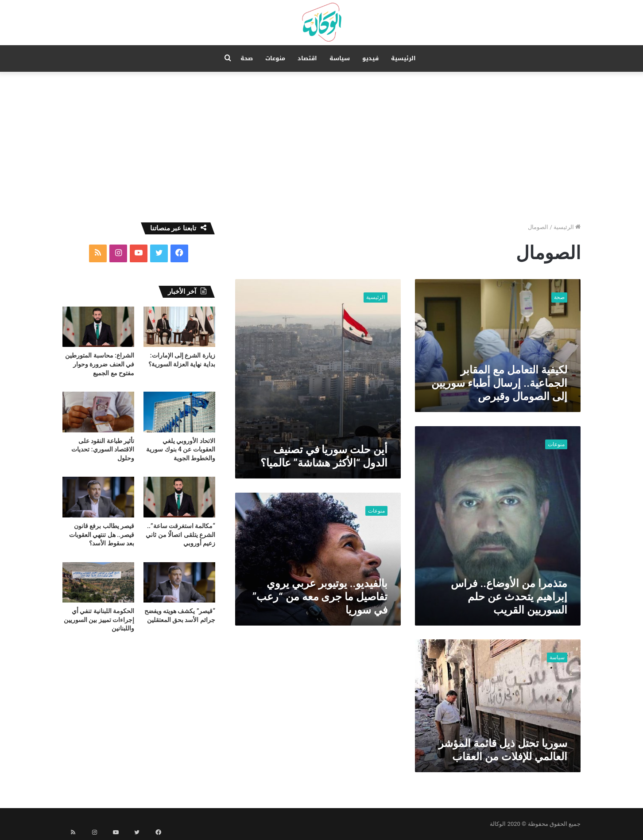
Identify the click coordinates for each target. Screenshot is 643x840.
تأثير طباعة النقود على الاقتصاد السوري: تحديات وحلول (103, 449)
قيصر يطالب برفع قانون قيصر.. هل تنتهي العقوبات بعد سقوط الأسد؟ (102, 535)
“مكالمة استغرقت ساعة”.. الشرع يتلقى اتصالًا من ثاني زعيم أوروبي (180, 535)
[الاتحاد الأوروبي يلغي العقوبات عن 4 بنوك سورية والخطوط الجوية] (179, 412)
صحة (247, 58)
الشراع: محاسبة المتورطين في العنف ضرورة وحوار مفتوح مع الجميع (100, 364)
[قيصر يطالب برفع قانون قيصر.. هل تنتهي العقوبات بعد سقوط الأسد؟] (98, 497)
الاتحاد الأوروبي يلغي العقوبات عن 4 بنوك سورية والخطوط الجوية (181, 449)
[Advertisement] (321, 147)
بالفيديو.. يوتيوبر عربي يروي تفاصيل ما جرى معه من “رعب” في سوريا (320, 597)
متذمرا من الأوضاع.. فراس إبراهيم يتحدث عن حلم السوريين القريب (509, 597)
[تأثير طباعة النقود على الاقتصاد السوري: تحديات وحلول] (98, 412)
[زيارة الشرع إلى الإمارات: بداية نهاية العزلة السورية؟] (179, 327)
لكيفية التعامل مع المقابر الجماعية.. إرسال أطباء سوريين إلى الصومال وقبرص (499, 383)
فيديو (370, 58)
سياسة (340, 58)
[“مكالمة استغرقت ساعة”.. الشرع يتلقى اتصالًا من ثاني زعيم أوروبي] (179, 497)
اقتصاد (307, 58)
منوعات (275, 58)
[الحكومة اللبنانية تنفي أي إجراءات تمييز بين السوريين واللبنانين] (98, 582)
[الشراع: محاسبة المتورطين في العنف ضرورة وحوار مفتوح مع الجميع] (98, 327)
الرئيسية (403, 58)
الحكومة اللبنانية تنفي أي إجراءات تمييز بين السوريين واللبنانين (99, 620)
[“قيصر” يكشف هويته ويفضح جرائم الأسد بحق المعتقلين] (179, 582)
